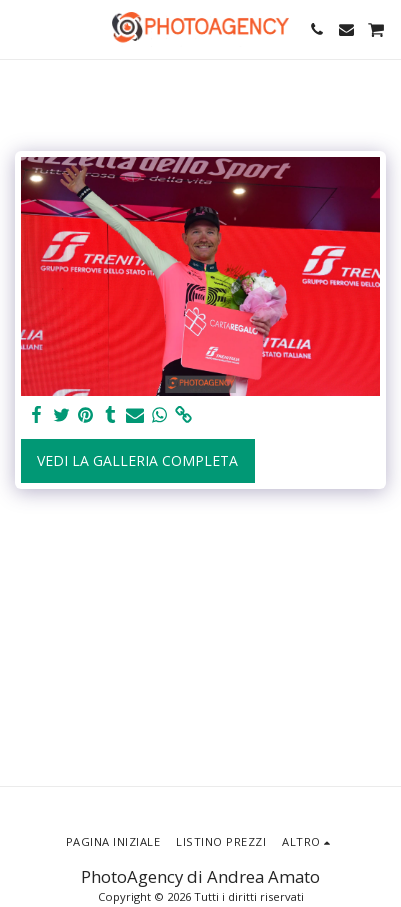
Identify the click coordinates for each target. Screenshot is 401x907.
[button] (22, 28)
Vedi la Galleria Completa (137, 460)
